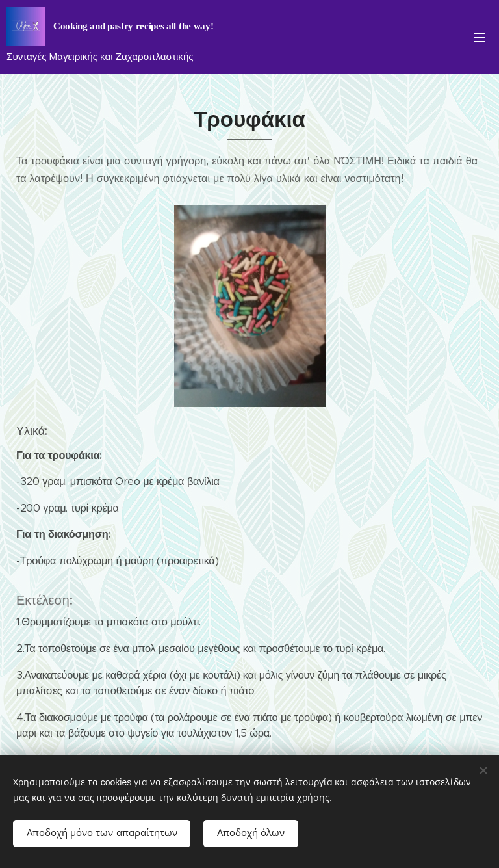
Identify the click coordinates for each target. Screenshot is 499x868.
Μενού (480, 38)
